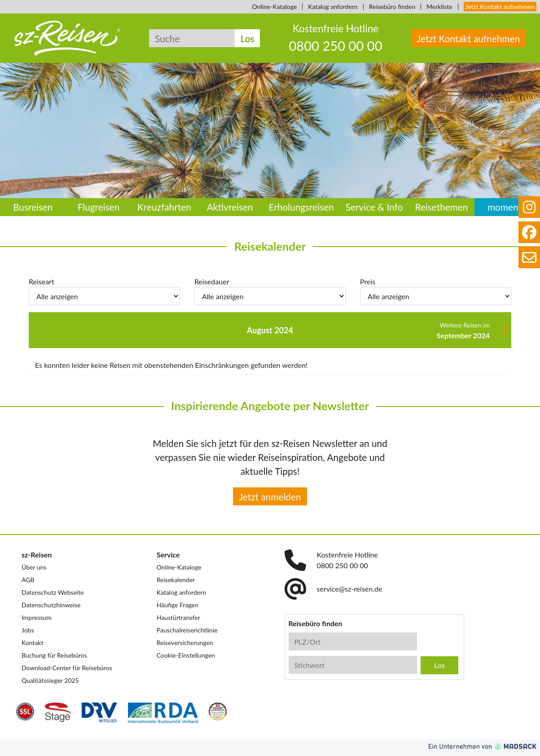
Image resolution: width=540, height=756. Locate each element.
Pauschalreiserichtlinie (187, 630)
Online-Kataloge (275, 7)
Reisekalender (176, 580)
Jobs (28, 630)
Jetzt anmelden (270, 497)
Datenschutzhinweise (51, 605)
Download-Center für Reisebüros (67, 668)
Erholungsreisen (301, 207)
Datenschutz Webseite (53, 592)
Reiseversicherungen (185, 643)
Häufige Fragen (178, 605)
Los (248, 38)
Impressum (37, 617)
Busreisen (33, 207)
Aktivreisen (230, 207)
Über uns (34, 567)
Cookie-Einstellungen (186, 655)
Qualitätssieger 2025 (50, 680)
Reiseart (42, 281)
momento (507, 207)
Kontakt (33, 643)
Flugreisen (99, 207)
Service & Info (374, 207)
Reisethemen (441, 207)
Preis (368, 281)
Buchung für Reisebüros (54, 655)
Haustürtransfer (178, 617)
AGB (28, 580)
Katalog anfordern (333, 7)
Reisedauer (212, 281)
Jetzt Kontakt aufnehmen (500, 7)
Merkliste (439, 7)
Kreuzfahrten (164, 207)
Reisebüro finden (392, 7)
